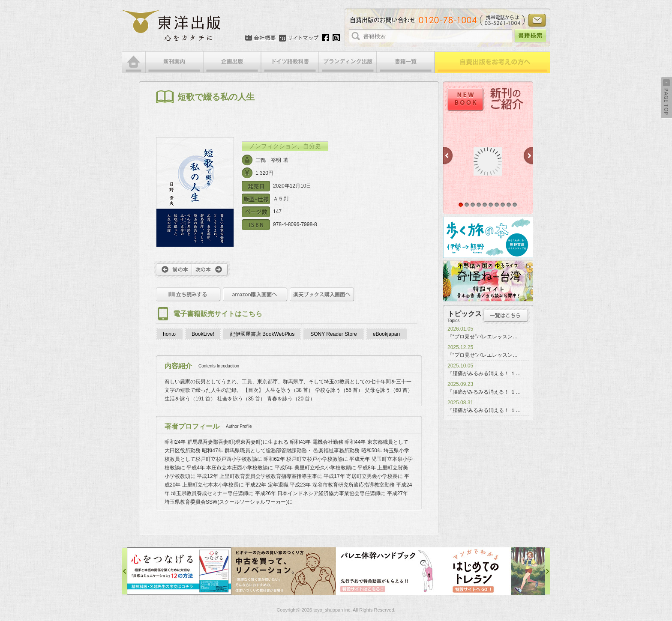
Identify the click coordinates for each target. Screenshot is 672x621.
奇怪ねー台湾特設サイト (488, 281)
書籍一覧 (406, 62)
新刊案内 (174, 62)
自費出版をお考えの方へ (492, 62)
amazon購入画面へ (255, 294)
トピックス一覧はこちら (506, 316)
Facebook (325, 38)
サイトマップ (299, 38)
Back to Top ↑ (666, 98)
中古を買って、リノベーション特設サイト (284, 571)
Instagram (336, 38)
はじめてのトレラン (493, 571)
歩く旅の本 (488, 237)
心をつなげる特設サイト (179, 571)
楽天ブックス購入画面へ (322, 294)
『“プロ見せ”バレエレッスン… (483, 337)
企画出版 (232, 62)
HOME (133, 62)
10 (515, 205)
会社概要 (260, 38)
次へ (211, 269)
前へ (173, 269)
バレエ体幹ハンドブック (388, 571)
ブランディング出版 (348, 62)
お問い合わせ (537, 20)
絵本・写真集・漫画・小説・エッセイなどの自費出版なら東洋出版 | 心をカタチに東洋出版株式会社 (172, 26)
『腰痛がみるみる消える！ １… (484, 373)
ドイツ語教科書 (290, 62)
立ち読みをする (188, 294)
